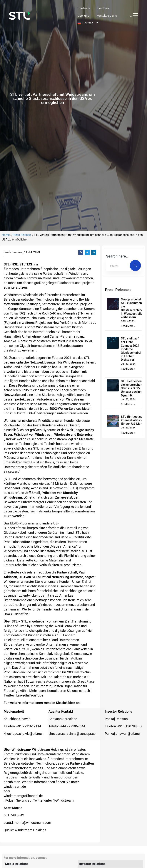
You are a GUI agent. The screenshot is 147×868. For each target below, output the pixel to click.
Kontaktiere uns (107, 16)
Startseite (84, 8)
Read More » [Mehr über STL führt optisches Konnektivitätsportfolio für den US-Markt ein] (129, 532)
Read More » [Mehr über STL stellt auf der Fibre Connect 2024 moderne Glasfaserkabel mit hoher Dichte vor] (129, 468)
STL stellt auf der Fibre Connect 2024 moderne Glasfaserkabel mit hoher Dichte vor (132, 448)
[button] (81, 352)
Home (6, 334)
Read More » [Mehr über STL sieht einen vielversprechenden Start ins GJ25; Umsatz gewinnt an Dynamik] (129, 503)
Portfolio (103, 8)
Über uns (83, 16)
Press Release (22, 334)
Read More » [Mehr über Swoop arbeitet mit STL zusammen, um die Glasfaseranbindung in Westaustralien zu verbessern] (129, 425)
